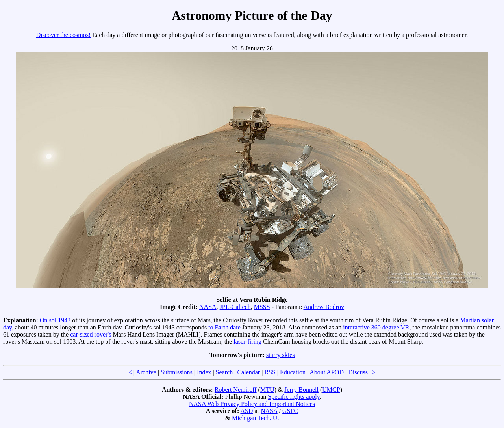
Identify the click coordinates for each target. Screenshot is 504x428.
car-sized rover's (91, 334)
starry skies (280, 355)
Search (224, 372)
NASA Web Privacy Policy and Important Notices (252, 404)
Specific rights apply (294, 397)
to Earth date (224, 327)
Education (293, 372)
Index (204, 372)
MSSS (262, 307)
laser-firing (247, 341)
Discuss (358, 372)
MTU (267, 390)
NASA (208, 307)
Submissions (177, 372)
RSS (270, 372)
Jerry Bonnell (301, 390)
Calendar (248, 372)
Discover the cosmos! (64, 35)
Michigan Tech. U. (255, 418)
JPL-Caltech (235, 307)
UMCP (331, 390)
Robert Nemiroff (236, 390)
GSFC (290, 411)
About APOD (327, 372)
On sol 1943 (55, 320)
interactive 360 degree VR (376, 327)
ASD (246, 411)
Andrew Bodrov (324, 307)
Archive (146, 372)
